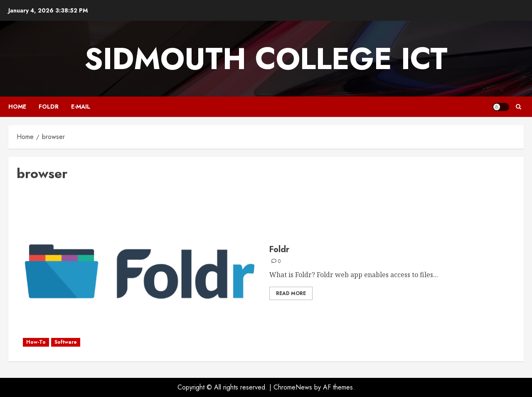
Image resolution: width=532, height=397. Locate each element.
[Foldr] (140, 272)
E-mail (81, 107)
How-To (36, 342)
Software (66, 342)
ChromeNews (293, 387)
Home (17, 107)
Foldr (49, 107)
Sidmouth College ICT (266, 59)
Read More (291, 293)
